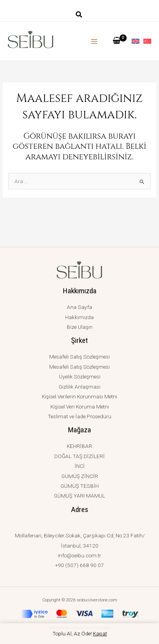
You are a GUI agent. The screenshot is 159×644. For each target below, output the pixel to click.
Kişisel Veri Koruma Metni (80, 407)
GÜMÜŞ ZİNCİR (80, 476)
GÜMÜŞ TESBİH (80, 486)
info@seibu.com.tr (79, 555)
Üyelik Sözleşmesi (80, 376)
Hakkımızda (79, 317)
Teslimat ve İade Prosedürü (79, 416)
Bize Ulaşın (80, 327)
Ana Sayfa (79, 307)
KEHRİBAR (79, 446)
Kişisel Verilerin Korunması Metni (79, 396)
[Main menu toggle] (94, 41)
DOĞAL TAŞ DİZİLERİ (79, 456)
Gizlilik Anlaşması (79, 387)
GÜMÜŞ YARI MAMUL (79, 496)
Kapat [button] (100, 633)
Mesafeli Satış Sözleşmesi (79, 357)
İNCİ (80, 466)
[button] (79, 15)
